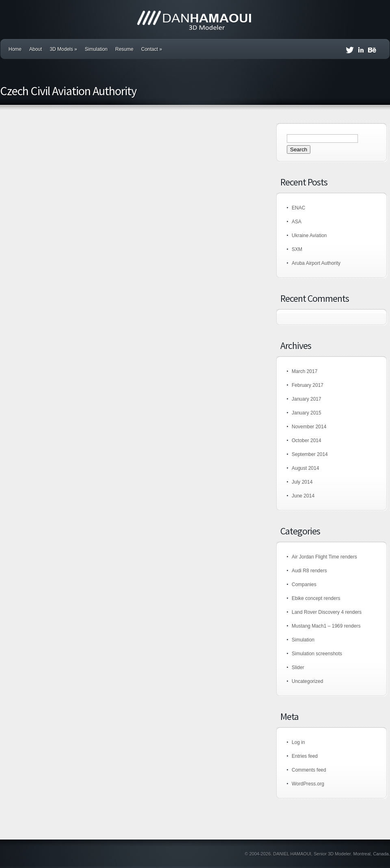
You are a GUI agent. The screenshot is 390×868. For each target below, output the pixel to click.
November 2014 (309, 427)
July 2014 (302, 482)
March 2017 (304, 371)
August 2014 (305, 468)
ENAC (298, 208)
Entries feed (305, 756)
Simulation (96, 49)
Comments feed (309, 770)
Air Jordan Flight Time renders (324, 557)
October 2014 (307, 441)
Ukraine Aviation (309, 236)
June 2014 (303, 496)
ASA (297, 222)
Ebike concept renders (316, 598)
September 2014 (310, 454)
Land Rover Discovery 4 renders (327, 612)
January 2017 (307, 399)
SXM (297, 249)
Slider (298, 667)
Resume (125, 49)
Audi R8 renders (309, 571)
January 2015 (307, 413)
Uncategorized (307, 681)
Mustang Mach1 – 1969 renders (326, 626)
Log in (298, 742)
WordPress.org (308, 784)
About (36, 49)
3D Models (63, 49)
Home (15, 49)
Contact (151, 49)
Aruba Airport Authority (316, 263)
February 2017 (308, 385)
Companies (304, 584)
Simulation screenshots (317, 654)
